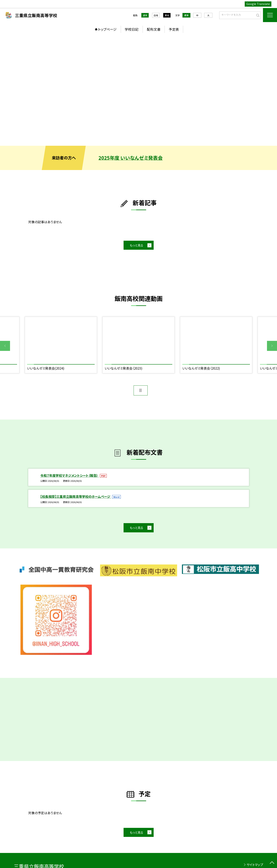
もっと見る (136, 245)
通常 (145, 15)
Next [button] (272, 346)
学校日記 (132, 29)
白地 (156, 15)
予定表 (174, 29)
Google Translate (258, 4)
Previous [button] (5, 346)
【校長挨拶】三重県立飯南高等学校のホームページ (76, 496)
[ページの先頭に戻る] (272, 863)
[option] (138, 91)
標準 (186, 15)
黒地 (167, 15)
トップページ (107, 29)
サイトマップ (255, 865)
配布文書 (154, 29)
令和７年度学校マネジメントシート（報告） (70, 475)
